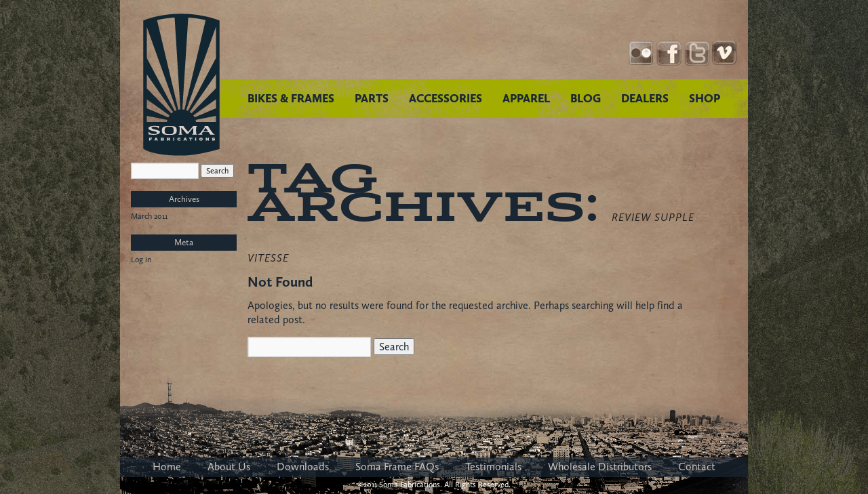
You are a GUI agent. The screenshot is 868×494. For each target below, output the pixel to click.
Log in (141, 260)
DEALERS (645, 98)
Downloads (303, 467)
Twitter (697, 53)
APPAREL (526, 98)
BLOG (586, 98)
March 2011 (149, 216)
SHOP (705, 98)
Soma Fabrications (181, 85)
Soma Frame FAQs (397, 467)
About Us (229, 467)
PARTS (372, 98)
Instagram (641, 53)
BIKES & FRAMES (291, 98)
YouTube (725, 53)
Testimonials (493, 467)
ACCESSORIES (446, 98)
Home (167, 467)
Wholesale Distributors (600, 467)
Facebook (669, 53)
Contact (697, 467)
